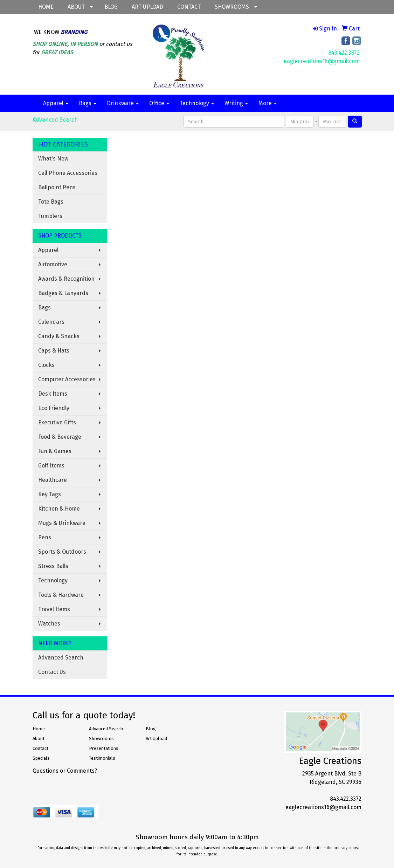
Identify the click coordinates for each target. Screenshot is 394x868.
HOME (46, 7)
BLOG (111, 7)
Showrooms (101, 739)
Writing (236, 103)
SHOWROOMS (232, 7)
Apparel (56, 103)
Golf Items (51, 466)
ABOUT (76, 7)
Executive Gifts (57, 422)
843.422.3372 (344, 53)
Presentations (104, 748)
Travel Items (54, 609)
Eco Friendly (54, 408)
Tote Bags (51, 202)
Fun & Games (55, 451)
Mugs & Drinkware (62, 523)
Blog (151, 729)
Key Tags (50, 494)
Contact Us (52, 672)
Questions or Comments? (65, 771)
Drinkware (123, 103)
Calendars (51, 322)
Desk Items (53, 394)
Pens (45, 537)
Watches (49, 624)
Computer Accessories (67, 379)
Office (159, 103)
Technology (197, 103)
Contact (40, 748)
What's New (53, 159)
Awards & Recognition (66, 279)
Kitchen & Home (59, 509)
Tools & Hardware (61, 595)
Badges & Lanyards (63, 293)
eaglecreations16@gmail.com (322, 61)
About (39, 739)
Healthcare (53, 480)
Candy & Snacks (59, 336)
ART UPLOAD (147, 7)
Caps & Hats (54, 351)
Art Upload (156, 739)
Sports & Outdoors (62, 552)
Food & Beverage (60, 437)
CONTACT (189, 7)
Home (39, 729)
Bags (88, 103)
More (268, 103)
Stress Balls (53, 566)
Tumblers (50, 216)
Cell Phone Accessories (68, 173)
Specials (41, 758)
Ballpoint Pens (57, 187)
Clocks (46, 365)
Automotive (53, 264)
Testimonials (102, 758)
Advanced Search (55, 120)
